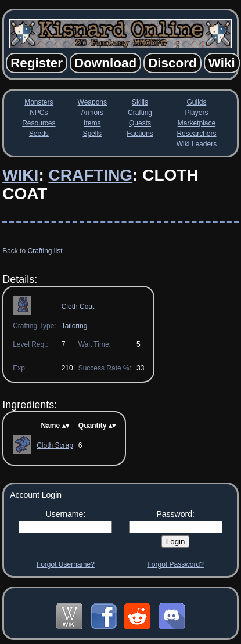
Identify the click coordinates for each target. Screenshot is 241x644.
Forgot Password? (175, 564)
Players (196, 113)
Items (92, 123)
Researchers (196, 134)
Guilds (196, 102)
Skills (140, 102)
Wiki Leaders (197, 144)
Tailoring (75, 326)
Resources (39, 123)
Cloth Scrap (55, 445)
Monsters (39, 102)
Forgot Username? (66, 564)
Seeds (39, 134)
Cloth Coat (78, 307)
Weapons (92, 102)
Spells (92, 134)
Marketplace (197, 123)
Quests (140, 123)
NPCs (39, 113)
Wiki (20, 175)
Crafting (140, 113)
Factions (140, 134)
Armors (92, 113)
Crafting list (45, 251)
